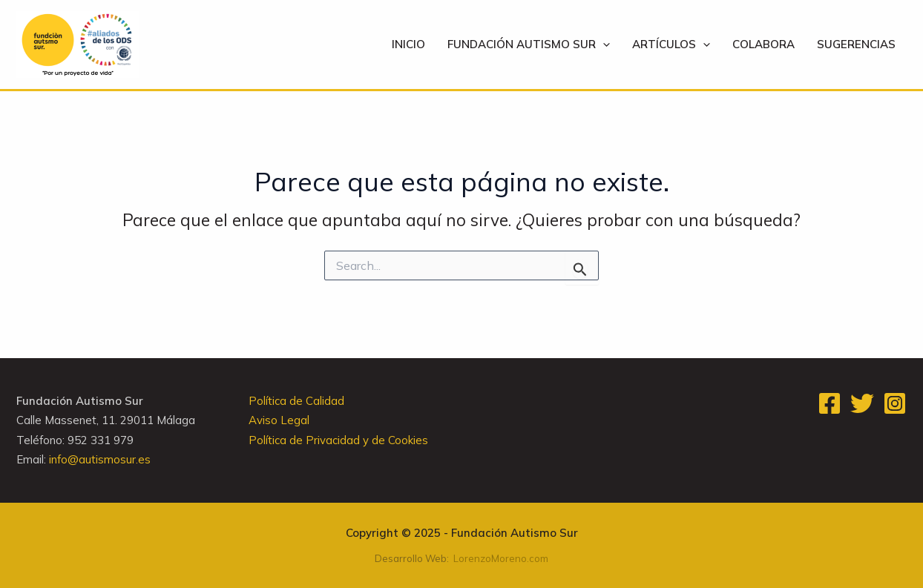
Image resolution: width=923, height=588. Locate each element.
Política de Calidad (296, 401)
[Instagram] (895, 403)
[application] (603, 44)
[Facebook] (830, 403)
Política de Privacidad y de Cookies (338, 440)
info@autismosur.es (100, 459)
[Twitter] (862, 403)
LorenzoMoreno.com (501, 558)
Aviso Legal (279, 420)
